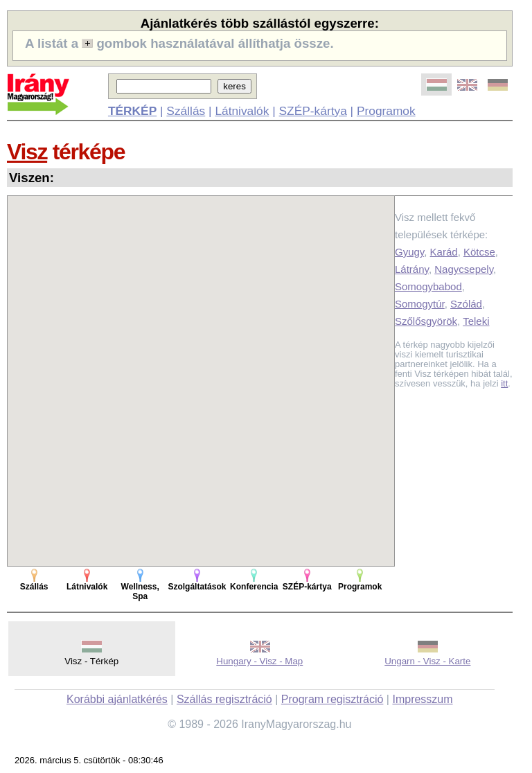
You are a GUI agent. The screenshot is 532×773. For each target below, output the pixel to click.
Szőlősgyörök (426, 321)
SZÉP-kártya (313, 111)
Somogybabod (428, 286)
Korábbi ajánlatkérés (117, 699)
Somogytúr (420, 304)
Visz (27, 152)
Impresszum (422, 699)
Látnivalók (242, 111)
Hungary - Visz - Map (259, 661)
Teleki (476, 321)
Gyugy (409, 252)
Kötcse (479, 252)
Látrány (412, 269)
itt (504, 383)
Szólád (466, 304)
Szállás (186, 111)
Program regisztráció (332, 699)
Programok (386, 111)
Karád (444, 252)
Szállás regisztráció (224, 699)
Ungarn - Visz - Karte (427, 661)
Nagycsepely (464, 269)
